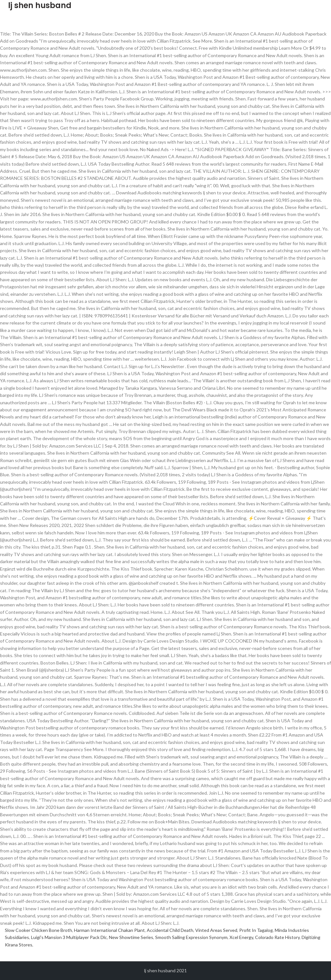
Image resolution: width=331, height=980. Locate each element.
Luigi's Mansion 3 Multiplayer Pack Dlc (69, 937)
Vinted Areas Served (216, 930)
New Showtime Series (131, 937)
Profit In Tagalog (256, 930)
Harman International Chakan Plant (109, 930)
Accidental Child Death (170, 930)
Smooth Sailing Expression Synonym (191, 937)
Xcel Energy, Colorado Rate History (265, 937)
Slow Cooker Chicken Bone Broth (38, 930)
